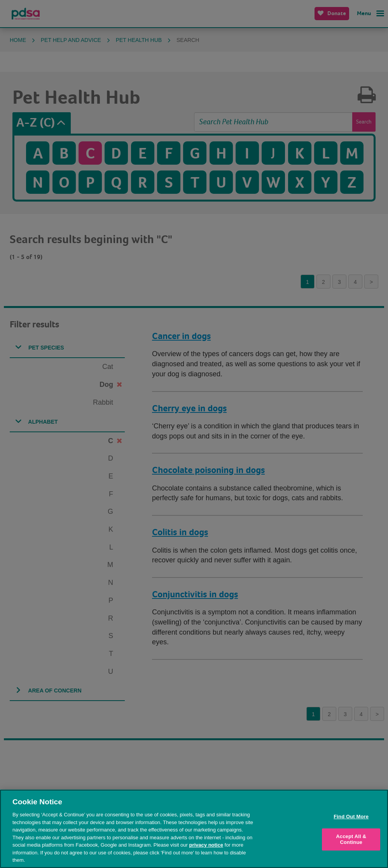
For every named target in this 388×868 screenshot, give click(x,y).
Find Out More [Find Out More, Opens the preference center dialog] (351, 817)
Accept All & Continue (351, 839)
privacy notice (206, 845)
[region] (194, 829)
